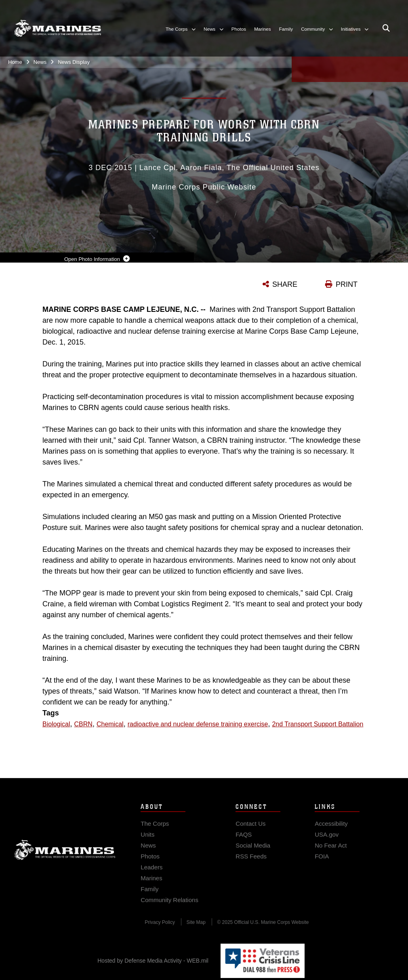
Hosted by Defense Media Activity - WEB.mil (153, 961)
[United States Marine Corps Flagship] (58, 28)
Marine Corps (65, 855)
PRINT (347, 284)
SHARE (285, 284)
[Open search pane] (386, 28)
